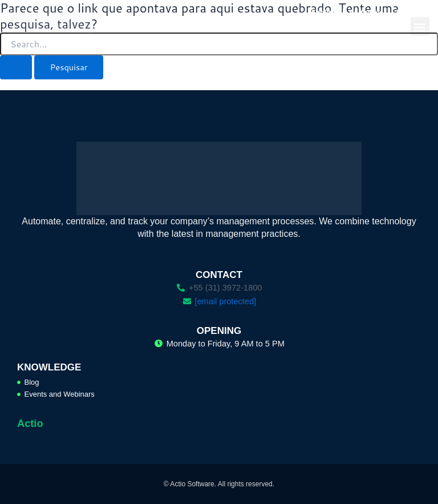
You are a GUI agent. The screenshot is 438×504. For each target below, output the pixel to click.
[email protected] (225, 301)
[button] (420, 27)
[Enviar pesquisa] (16, 68)
